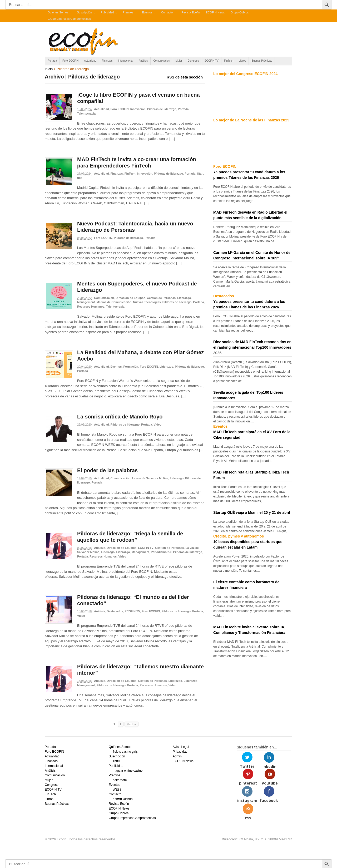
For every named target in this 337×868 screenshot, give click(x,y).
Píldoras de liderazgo (162, 109)
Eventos (147, 12)
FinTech (229, 61)
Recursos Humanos (91, 307)
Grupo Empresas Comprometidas (69, 19)
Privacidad (180, 752)
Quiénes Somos (58, 12)
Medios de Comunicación (114, 302)
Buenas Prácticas (262, 61)
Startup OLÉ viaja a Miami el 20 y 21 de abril (252, 512)
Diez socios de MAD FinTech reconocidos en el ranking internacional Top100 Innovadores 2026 (252, 347)
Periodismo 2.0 (161, 552)
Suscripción (84, 12)
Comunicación (162, 61)
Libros (242, 61)
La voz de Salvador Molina (150, 478)
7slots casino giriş (125, 752)
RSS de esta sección (185, 77)
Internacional (125, 61)
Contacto (167, 12)
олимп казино (123, 799)
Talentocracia (86, 114)
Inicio (49, 69)
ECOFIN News (215, 12)
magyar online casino (128, 771)
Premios (128, 12)
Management (86, 302)
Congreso (193, 61)
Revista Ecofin (191, 12)
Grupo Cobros (239, 12)
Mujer (179, 61)
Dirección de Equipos (130, 298)
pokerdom (120, 780)
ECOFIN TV (212, 61)
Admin (177, 756)
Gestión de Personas (161, 298)
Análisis (143, 61)
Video (157, 425)
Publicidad (107, 12)
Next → (132, 724)
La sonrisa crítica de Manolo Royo (120, 417)
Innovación (138, 109)
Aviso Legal (181, 747)
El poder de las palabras (107, 470)
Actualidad (90, 61)
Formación (131, 367)
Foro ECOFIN (70, 61)
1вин (116, 761)
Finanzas (107, 61)
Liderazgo (184, 298)
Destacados (115, 611)
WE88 (117, 790)
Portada (52, 61)
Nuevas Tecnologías (147, 302)
